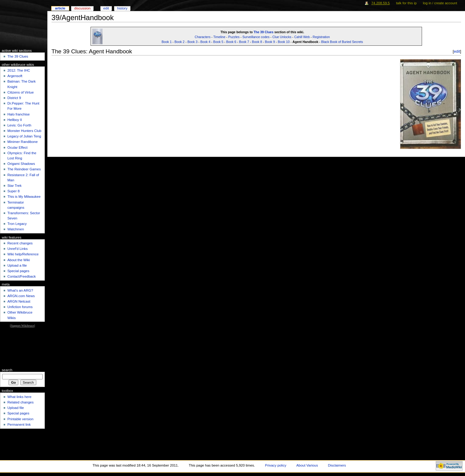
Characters (203, 37)
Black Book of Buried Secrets (342, 42)
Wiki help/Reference (23, 254)
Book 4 (205, 42)
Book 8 (257, 42)
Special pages (18, 271)
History (122, 8)
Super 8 (13, 191)
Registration (321, 37)
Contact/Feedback (21, 276)
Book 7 (244, 42)
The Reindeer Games (24, 169)
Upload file (16, 408)
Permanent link (19, 424)
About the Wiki (19, 260)
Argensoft (15, 76)
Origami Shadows (21, 164)
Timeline (220, 37)
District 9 (14, 98)
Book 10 (284, 42)
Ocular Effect (17, 147)
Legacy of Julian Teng (24, 136)
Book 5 (218, 42)
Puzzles (234, 37)
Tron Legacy (17, 224)
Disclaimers (337, 465)
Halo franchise (18, 114)
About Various (307, 465)
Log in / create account (440, 3)
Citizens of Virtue (20, 92)
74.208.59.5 (381, 3)
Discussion (82, 8)
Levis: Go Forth (19, 125)
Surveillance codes (256, 37)
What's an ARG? (20, 290)
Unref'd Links (17, 249)
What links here (19, 397)
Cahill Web (302, 37)
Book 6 (231, 42)
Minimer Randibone (22, 142)
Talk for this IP (406, 3)
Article (60, 8)
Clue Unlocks (282, 37)
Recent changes (20, 243)
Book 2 (179, 42)
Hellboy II (15, 120)
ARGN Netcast (19, 301)
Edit (106, 8)
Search (7, 370)
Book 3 (193, 42)
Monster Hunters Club (24, 131)
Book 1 (167, 42)
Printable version (20, 419)
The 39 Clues (264, 32)
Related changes (20, 402)
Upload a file (17, 265)
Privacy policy (276, 465)
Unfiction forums (20, 307)
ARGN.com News (21, 296)
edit (457, 51)
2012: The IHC (19, 70)
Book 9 (270, 42)
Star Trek (14, 186)
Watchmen (16, 229)
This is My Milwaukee (24, 197)
